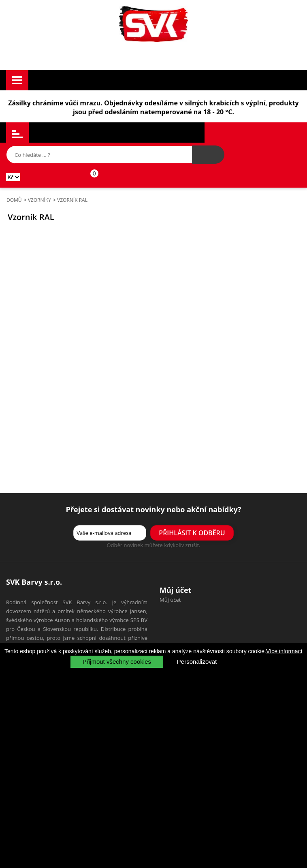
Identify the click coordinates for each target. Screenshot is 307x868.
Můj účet (170, 600)
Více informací (284, 651)
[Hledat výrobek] (208, 155)
